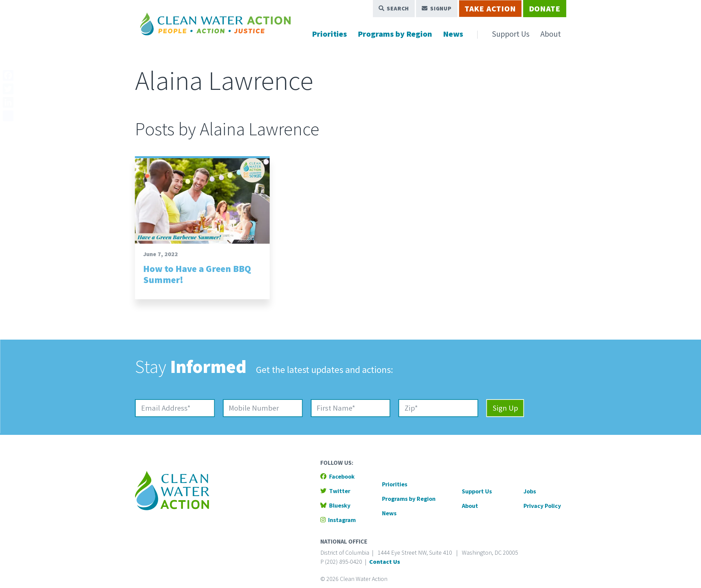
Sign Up (505, 408)
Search (394, 8)
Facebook (338, 476)
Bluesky (335, 505)
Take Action (490, 9)
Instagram (338, 520)
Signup (437, 8)
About (551, 34)
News (453, 34)
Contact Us (385, 562)
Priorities (329, 34)
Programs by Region (395, 34)
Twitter (335, 491)
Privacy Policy (542, 506)
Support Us (511, 34)
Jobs (530, 491)
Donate (545, 9)
